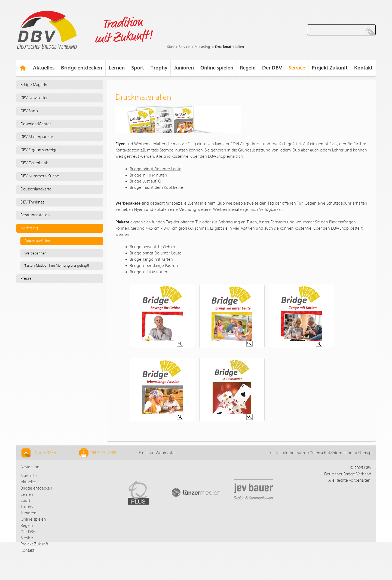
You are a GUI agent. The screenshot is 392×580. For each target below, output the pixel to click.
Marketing (202, 47)
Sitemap (365, 453)
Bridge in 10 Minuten (148, 175)
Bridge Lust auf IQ (146, 181)
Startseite (29, 476)
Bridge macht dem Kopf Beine (156, 187)
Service (184, 47)
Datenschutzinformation (331, 453)
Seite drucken (98, 453)
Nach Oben (38, 453)
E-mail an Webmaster (157, 453)
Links (276, 453)
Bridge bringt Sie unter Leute (156, 169)
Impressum (295, 453)
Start (171, 47)
